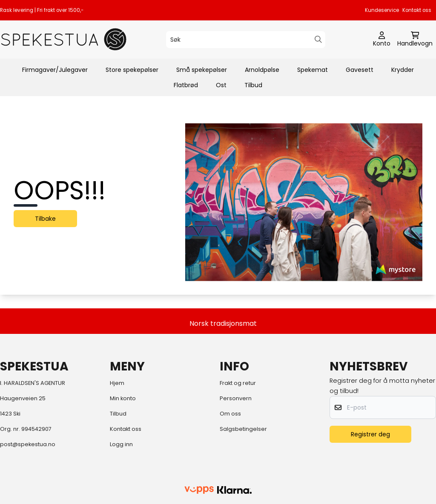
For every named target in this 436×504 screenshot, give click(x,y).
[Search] (318, 39)
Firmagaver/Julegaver (55, 70)
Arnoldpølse (262, 70)
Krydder (403, 70)
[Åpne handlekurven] (415, 40)
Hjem (117, 383)
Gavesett (360, 70)
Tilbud (253, 85)
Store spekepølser (132, 70)
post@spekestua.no (28, 444)
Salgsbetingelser (243, 429)
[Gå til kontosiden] (382, 40)
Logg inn (121, 444)
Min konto (123, 398)
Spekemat (313, 70)
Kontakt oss (417, 10)
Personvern (236, 398)
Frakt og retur (238, 383)
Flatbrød (186, 85)
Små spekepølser (202, 70)
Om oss (230, 414)
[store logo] (64, 39)
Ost (221, 85)
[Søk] (246, 40)
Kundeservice (382, 10)
